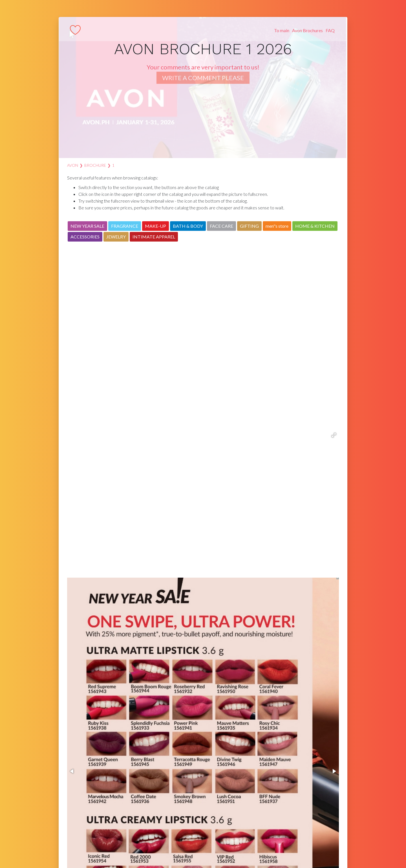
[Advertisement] (203, 343)
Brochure (95, 165)
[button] (334, 435)
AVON (73, 165)
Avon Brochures (307, 30)
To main (282, 30)
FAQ (330, 30)
